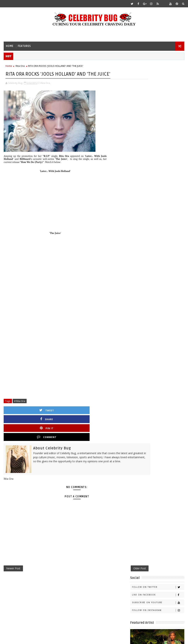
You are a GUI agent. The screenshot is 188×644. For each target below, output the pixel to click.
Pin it (83, 419)
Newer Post (13, 553)
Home (10, 46)
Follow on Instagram (158, 98)
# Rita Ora (20, 410)
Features (24, 46)
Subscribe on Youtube (158, 91)
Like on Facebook (158, 83)
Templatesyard (35, 638)
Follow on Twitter (158, 75)
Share (52, 419)
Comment (113, 419)
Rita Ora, (46, 92)
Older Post (116, 553)
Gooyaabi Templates (76, 638)
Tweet (21, 419)
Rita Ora (20, 67)
